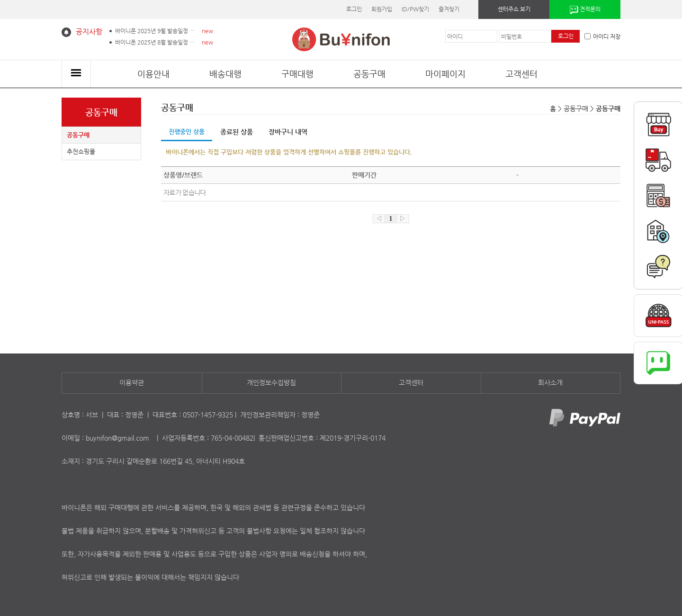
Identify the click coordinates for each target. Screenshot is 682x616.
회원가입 (382, 9)
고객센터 (521, 74)
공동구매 (369, 74)
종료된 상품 (237, 132)
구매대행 (297, 74)
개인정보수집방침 (271, 382)
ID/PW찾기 (415, 9)
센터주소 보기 (514, 9)
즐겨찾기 (449, 9)
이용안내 (153, 74)
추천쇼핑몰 (81, 151)
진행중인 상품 (187, 131)
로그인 (354, 9)
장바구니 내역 (288, 132)
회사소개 (550, 382)
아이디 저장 (602, 36)
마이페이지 (445, 74)
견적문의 (585, 10)
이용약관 (132, 382)
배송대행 (225, 74)
